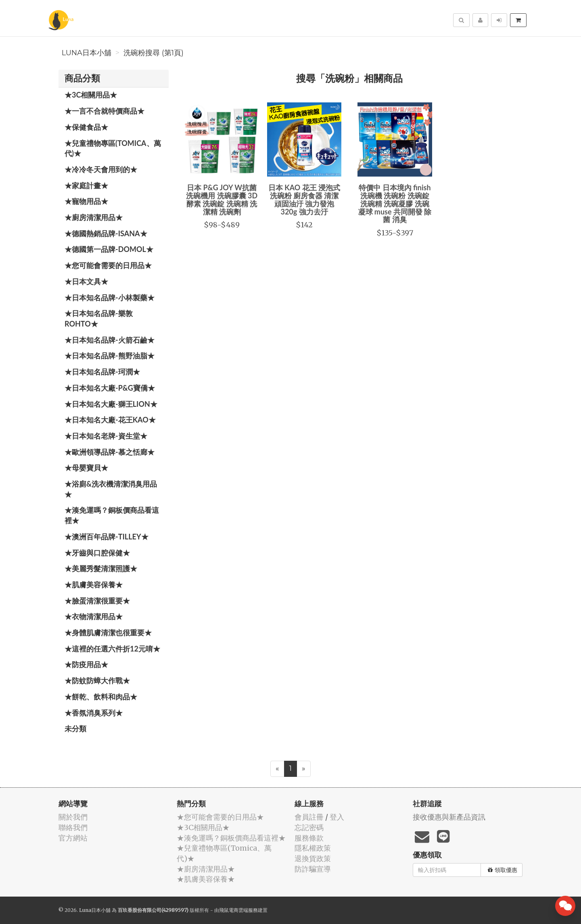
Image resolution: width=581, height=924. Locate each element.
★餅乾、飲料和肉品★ (101, 697)
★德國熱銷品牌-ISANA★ (106, 233)
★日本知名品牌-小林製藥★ (110, 298)
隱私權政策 (313, 848)
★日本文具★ (86, 281)
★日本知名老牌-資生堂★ (106, 436)
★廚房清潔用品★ (94, 217)
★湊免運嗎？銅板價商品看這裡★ (112, 515)
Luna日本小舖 (87, 53)
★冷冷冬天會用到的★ (101, 169)
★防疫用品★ (86, 664)
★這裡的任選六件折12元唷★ (112, 649)
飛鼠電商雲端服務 (238, 910)
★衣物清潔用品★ (94, 616)
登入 (337, 817)
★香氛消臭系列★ (94, 713)
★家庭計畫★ (86, 185)
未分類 (75, 728)
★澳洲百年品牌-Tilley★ (107, 537)
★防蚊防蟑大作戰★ (97, 681)
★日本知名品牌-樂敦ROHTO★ (99, 318)
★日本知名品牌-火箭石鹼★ (110, 340)
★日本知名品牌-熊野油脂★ (110, 356)
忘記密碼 (309, 827)
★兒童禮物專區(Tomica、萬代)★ (113, 148)
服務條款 (309, 838)
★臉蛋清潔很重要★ (97, 601)
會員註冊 (309, 817)
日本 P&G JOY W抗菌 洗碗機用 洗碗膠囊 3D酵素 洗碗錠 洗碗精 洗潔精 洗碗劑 (222, 199)
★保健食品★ (86, 127)
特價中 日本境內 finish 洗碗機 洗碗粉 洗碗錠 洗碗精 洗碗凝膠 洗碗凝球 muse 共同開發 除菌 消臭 (395, 203)
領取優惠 (503, 870)
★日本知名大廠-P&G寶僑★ (110, 388)
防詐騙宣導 (313, 869)
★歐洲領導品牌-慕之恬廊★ (110, 452)
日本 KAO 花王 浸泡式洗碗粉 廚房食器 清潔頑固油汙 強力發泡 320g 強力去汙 (304, 199)
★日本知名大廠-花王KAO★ (110, 420)
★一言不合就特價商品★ (104, 111)
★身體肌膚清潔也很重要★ (108, 633)
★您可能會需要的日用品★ (108, 265)
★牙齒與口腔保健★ (97, 553)
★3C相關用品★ (91, 95)
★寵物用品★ (86, 201)
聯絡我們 (73, 827)
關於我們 (73, 817)
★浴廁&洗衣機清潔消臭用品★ (111, 489)
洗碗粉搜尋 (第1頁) (154, 53)
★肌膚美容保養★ (94, 585)
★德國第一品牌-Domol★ (109, 249)
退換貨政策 (313, 858)
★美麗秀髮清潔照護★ (101, 568)
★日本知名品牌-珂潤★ (102, 372)
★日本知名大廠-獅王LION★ (111, 404)
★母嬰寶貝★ (86, 468)
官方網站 (73, 838)
